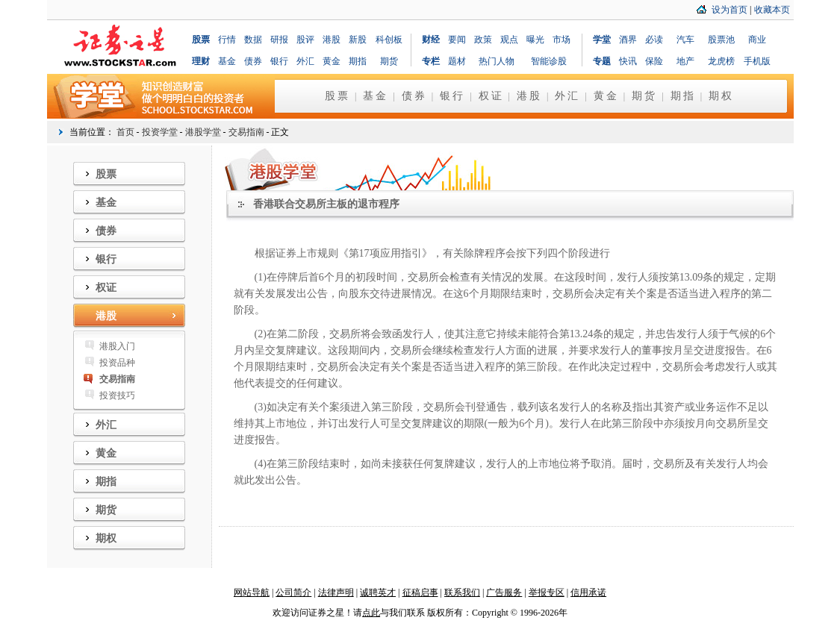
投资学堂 (160, 132)
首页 (125, 132)
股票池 (721, 40)
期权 (721, 96)
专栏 (431, 61)
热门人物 (497, 61)
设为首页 (729, 10)
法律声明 (336, 592)
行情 (227, 40)
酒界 (628, 40)
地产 (685, 61)
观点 (509, 40)
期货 (389, 61)
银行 (279, 61)
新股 (358, 40)
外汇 (305, 61)
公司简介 (293, 592)
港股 (332, 40)
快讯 (628, 61)
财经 (431, 40)
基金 (227, 61)
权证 (491, 96)
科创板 (389, 40)
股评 (305, 40)
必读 (654, 40)
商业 (757, 40)
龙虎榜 (721, 61)
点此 (371, 613)
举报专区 (547, 592)
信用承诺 (588, 592)
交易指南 (246, 132)
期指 (358, 61)
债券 (253, 61)
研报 (279, 40)
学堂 (602, 40)
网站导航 (252, 592)
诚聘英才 (378, 592)
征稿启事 (420, 592)
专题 (602, 61)
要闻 (457, 40)
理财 (201, 61)
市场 (561, 40)
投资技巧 (117, 395)
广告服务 (504, 592)
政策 (483, 40)
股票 (201, 40)
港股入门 (117, 346)
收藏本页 (772, 10)
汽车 (685, 40)
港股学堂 (203, 132)
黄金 (332, 61)
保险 (654, 61)
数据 (253, 40)
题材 (457, 61)
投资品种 (117, 363)
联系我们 (462, 592)
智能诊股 (549, 61)
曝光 (535, 40)
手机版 (757, 61)
